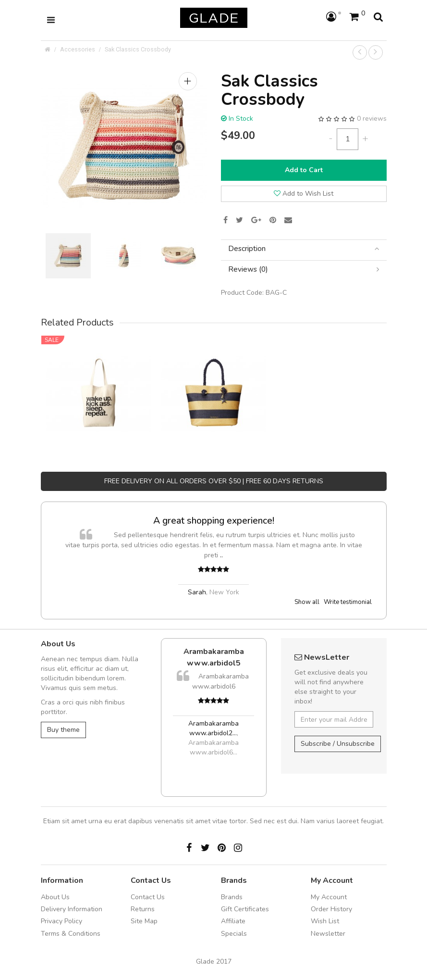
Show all (307, 602)
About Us (55, 897)
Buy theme (63, 730)
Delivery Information (72, 909)
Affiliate (233, 921)
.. (221, 555)
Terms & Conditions (71, 934)
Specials (234, 934)
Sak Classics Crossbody (138, 49)
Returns (143, 909)
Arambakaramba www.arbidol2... (213, 728)
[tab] (304, 249)
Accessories (78, 49)
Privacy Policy (61, 921)
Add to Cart (304, 170)
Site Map (144, 921)
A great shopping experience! (214, 521)
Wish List (325, 921)
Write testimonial (348, 602)
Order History (331, 909)
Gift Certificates (245, 909)
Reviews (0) (304, 270)
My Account (329, 897)
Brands (232, 897)
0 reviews (372, 119)
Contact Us (148, 897)
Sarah (197, 592)
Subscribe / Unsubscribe (338, 744)
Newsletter (328, 934)
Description (304, 249)
